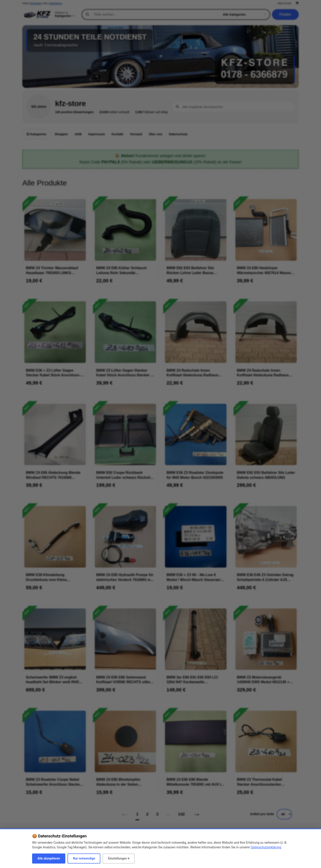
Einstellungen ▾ (119, 858)
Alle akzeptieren (49, 858)
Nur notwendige (84, 858)
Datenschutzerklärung (266, 847)
